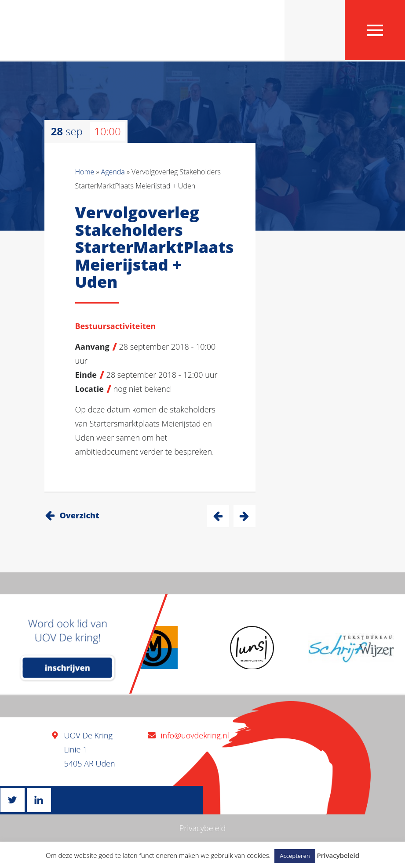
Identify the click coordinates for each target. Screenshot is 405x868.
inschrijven (67, 668)
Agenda (113, 172)
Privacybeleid (203, 828)
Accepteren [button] (295, 856)
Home (85, 172)
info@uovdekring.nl (195, 735)
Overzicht (80, 515)
